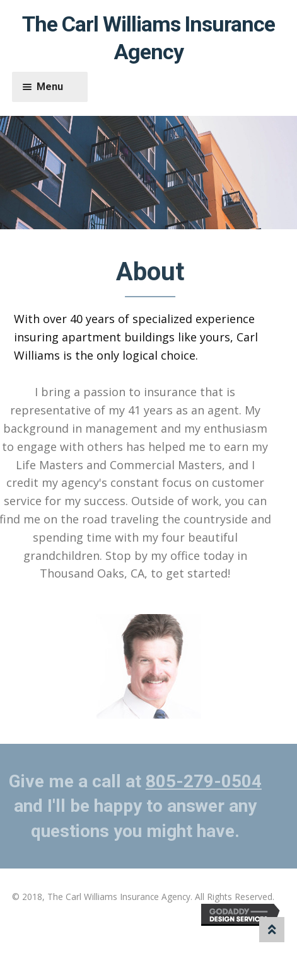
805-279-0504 (201, 781)
